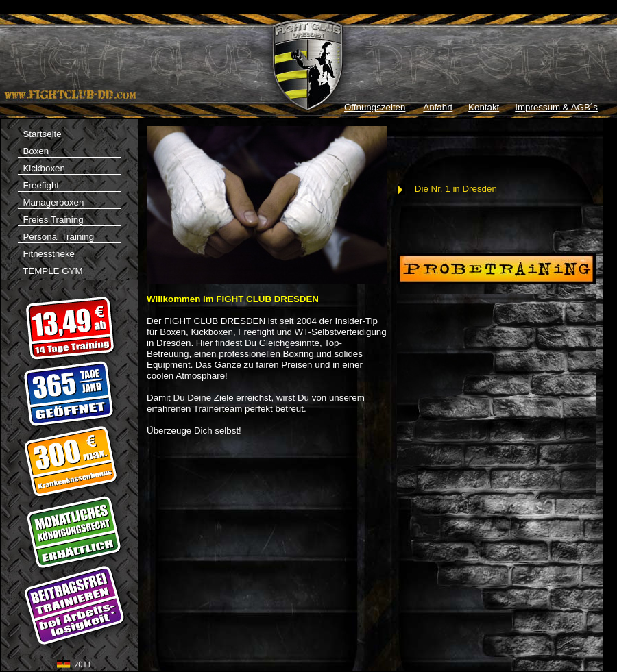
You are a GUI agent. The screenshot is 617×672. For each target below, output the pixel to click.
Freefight (38, 185)
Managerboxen (51, 202)
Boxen (33, 151)
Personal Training (56, 237)
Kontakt (484, 107)
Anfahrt (438, 107)
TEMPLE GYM (69, 272)
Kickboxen (41, 168)
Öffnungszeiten (375, 107)
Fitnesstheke (46, 254)
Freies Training (51, 220)
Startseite (69, 135)
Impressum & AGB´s (556, 107)
